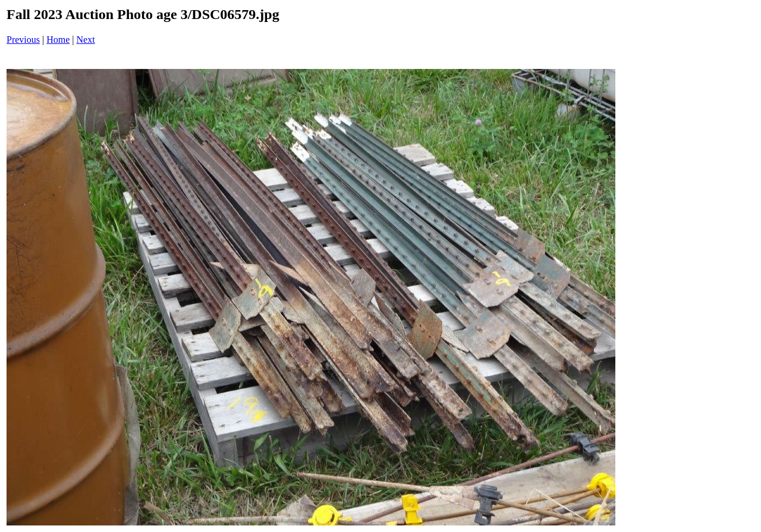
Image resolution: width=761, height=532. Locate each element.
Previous (23, 40)
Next (86, 40)
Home (58, 40)
